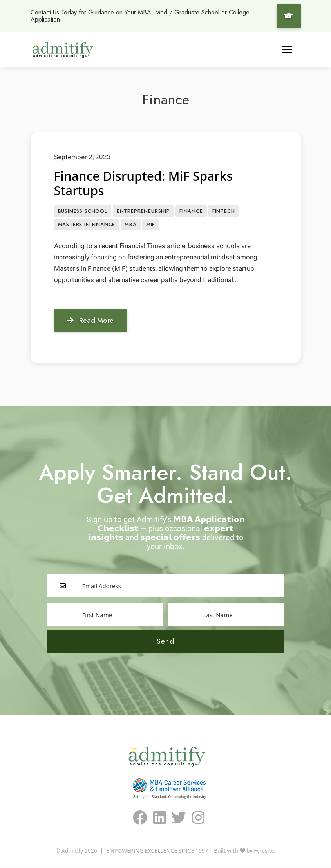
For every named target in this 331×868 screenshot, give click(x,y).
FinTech (224, 212)
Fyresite (264, 852)
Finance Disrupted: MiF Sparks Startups (144, 184)
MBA (130, 225)
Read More (91, 321)
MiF (150, 225)
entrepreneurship (143, 212)
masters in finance (87, 225)
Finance (191, 212)
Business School (83, 212)
